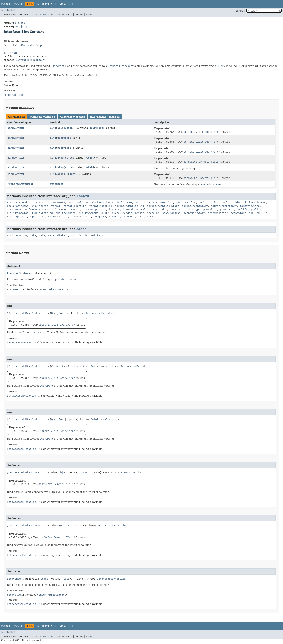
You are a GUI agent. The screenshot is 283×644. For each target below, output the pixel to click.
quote (105, 213)
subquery (100, 217)
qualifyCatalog (18, 213)
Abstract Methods (73, 117)
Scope (40, 45)
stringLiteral (58, 217)
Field (90, 168)
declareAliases (79, 203)
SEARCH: (241, 11)
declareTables (209, 203)
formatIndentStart (195, 206)
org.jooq (20, 23)
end (34, 206)
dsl (73, 235)
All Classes (8, 10)
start (41, 217)
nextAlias (143, 210)
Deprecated (49, 4)
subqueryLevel (134, 217)
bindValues (57, 174)
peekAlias (210, 210)
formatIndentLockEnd (130, 206)
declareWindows (255, 203)
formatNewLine (250, 206)
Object (70, 158)
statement (57, 184)
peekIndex (227, 210)
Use (38, 4)
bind (53, 128)
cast (10, 203)
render (127, 213)
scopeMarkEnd (171, 213)
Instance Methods (42, 117)
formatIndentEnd (75, 206)
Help (71, 4)
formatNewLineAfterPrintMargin (29, 210)
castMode (22, 203)
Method (48, 14)
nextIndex (160, 210)
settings (97, 235)
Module (6, 4)
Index (62, 4)
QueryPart (96, 128)
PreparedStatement (20, 184)
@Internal (10, 53)
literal (128, 210)
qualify (242, 210)
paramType (177, 210)
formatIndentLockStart (163, 206)
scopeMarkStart (194, 213)
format (44, 206)
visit (151, 217)
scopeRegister (218, 213)
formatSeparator (94, 210)
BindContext (24, 45)
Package (18, 4)
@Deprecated (15, 313)
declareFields (163, 203)
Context (9, 45)
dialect (63, 235)
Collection (65, 128)
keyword (114, 210)
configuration (17, 235)
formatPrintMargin (67, 210)
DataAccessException (101, 313)
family (83, 235)
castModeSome (56, 203)
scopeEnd (153, 213)
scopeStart (238, 213)
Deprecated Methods (105, 117)
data (33, 235)
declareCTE (124, 203)
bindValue (57, 158)
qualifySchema (66, 213)
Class (90, 158)
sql (251, 213)
